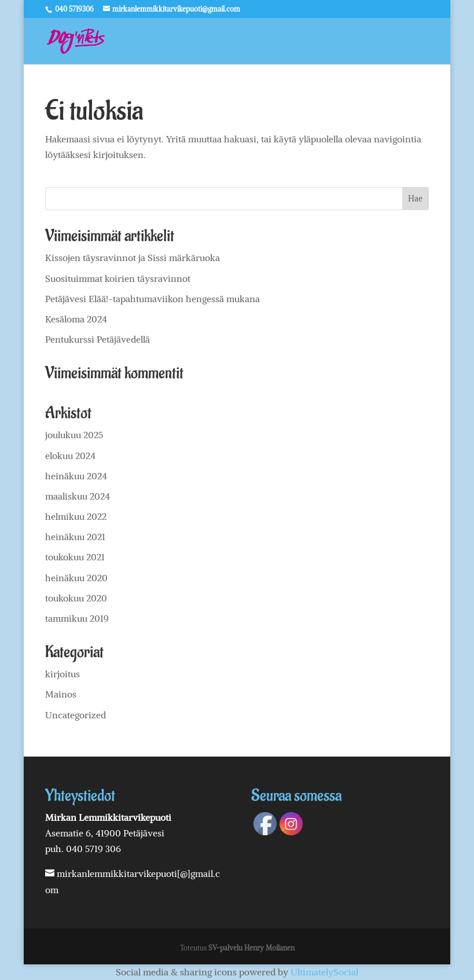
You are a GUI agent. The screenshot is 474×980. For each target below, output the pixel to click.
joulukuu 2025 (74, 435)
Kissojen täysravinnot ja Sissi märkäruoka (133, 258)
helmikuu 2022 (76, 516)
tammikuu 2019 (77, 618)
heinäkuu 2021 (75, 537)
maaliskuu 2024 (78, 496)
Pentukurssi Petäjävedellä (98, 339)
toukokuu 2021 (75, 557)
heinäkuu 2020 (76, 578)
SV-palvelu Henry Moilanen (251, 948)
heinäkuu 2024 (76, 476)
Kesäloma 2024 (76, 319)
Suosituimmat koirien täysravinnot (118, 278)
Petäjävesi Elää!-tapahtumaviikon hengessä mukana (153, 299)
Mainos (61, 694)
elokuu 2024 (70, 456)
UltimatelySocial (324, 972)
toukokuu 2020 (76, 598)
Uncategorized (76, 715)
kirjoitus (63, 674)
